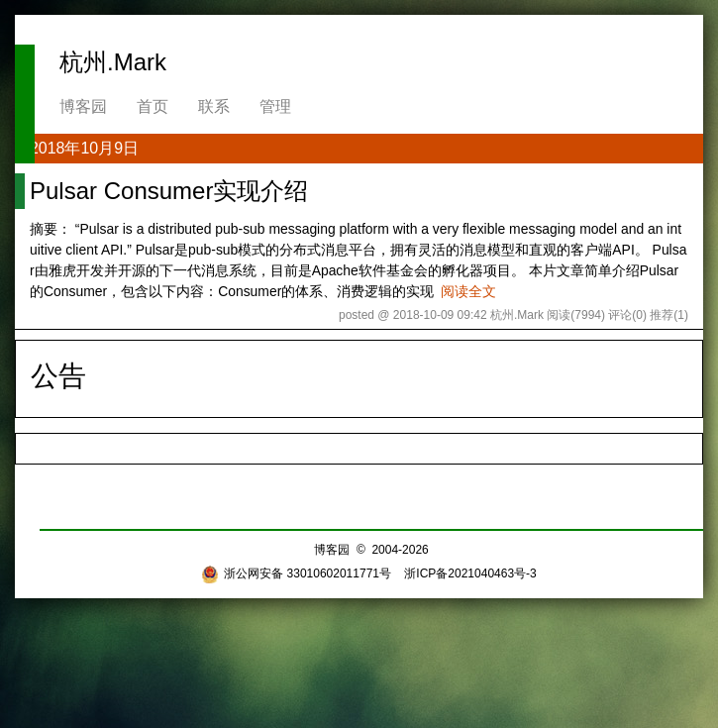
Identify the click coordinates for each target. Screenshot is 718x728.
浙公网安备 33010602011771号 (296, 573)
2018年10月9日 (84, 148)
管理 (275, 106)
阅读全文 (468, 291)
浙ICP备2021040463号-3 (470, 573)
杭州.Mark (113, 62)
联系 (214, 106)
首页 (153, 106)
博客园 (83, 106)
